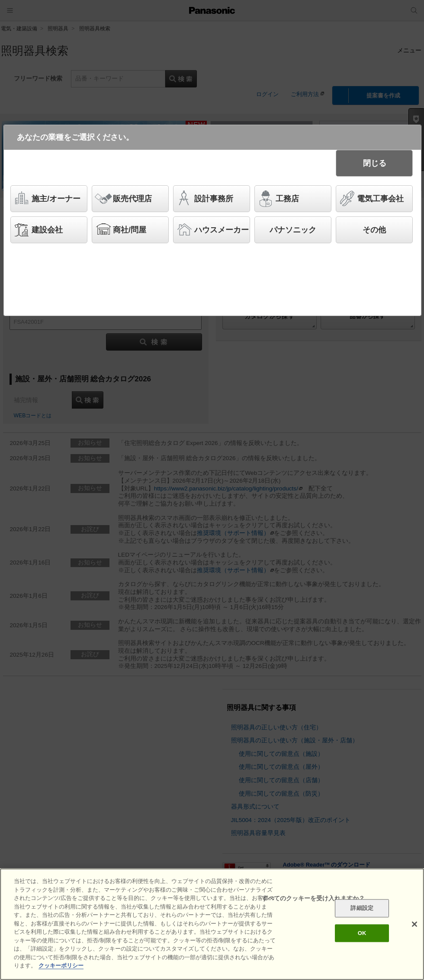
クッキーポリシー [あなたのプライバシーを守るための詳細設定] (61, 968)
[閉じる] (414, 926)
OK (362, 935)
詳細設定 (362, 910)
